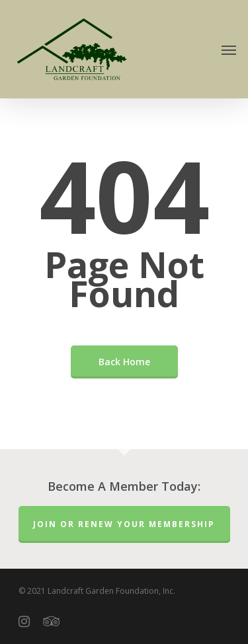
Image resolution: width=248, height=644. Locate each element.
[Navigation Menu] (229, 50)
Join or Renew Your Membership (124, 524)
